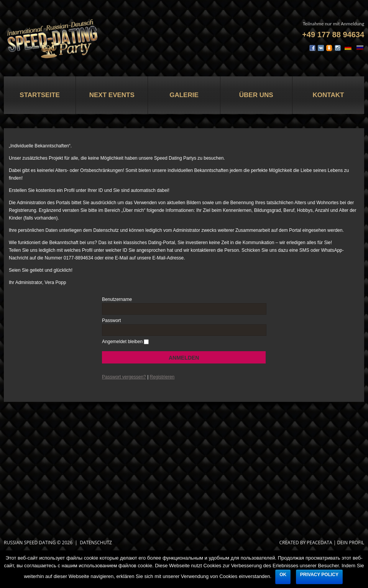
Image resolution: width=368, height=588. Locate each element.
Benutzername (117, 299)
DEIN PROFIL (351, 543)
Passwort (111, 320)
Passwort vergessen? (124, 377)
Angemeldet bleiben (122, 342)
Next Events (112, 95)
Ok (283, 575)
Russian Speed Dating (30, 543)
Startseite (40, 95)
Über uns (256, 95)
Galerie (184, 95)
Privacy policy (319, 575)
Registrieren (162, 377)
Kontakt (328, 95)
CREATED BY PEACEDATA (306, 543)
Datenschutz (96, 543)
